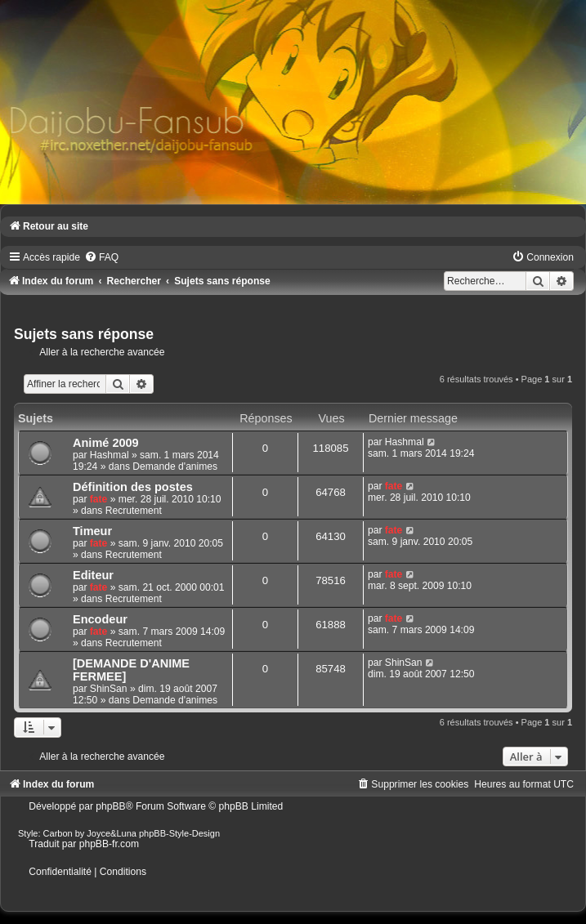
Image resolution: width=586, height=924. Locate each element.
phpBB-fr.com (109, 844)
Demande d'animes (175, 466)
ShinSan (109, 689)
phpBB (110, 806)
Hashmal (110, 455)
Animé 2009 (106, 443)
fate (99, 499)
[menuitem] (101, 257)
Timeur (92, 531)
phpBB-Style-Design (179, 833)
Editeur (93, 575)
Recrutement (134, 511)
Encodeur (100, 619)
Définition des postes (133, 487)
